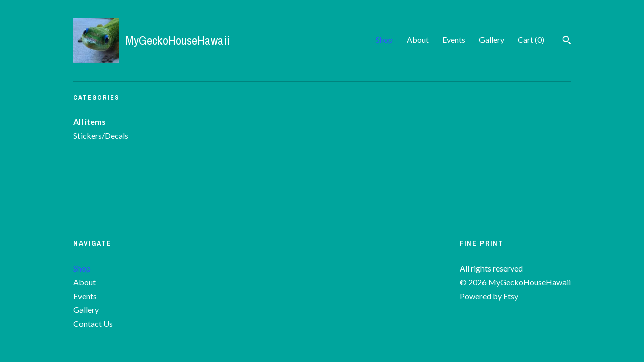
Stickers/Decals (101, 135)
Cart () (531, 39)
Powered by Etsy (489, 296)
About (418, 39)
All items (90, 121)
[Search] (567, 41)
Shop (384, 39)
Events (454, 39)
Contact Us (93, 324)
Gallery (492, 39)
